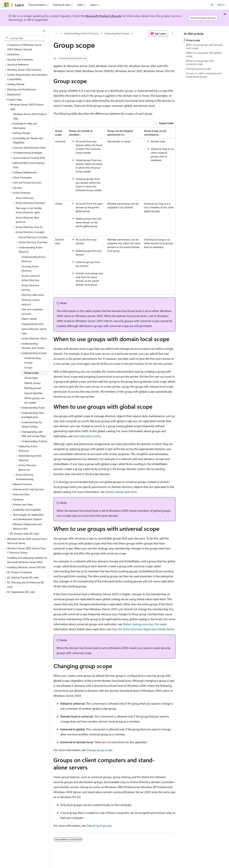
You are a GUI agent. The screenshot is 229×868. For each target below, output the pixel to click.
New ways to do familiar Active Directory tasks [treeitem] (29, 210)
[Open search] (212, 5)
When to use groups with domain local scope (204, 46)
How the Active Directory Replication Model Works (143, 629)
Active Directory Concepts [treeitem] (33, 237)
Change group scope (99, 750)
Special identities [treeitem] (33, 393)
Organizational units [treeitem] (32, 324)
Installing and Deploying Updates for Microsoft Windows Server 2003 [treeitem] (27, 560)
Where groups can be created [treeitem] (34, 400)
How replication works (87, 436)
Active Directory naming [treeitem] (30, 287)
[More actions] (172, 33)
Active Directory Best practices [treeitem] (27, 220)
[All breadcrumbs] (57, 33)
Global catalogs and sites (138, 624)
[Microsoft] (7, 5)
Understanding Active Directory (81, 33)
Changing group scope (198, 69)
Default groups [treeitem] (32, 383)
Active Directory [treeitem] (25, 198)
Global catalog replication (121, 492)
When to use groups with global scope (203, 54)
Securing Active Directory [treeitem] (30, 269)
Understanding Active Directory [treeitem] (33, 259)
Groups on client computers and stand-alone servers (204, 75)
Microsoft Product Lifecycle (103, 16)
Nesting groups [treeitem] (33, 388)
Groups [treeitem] (28, 367)
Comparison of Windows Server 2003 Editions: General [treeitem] (24, 47)
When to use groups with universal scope (200, 62)
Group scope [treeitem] (31, 373)
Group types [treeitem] (31, 378)
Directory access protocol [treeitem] (31, 302)
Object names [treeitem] (29, 319)
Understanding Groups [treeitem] (32, 360)
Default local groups (99, 826)
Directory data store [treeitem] (32, 295)
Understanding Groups (117, 33)
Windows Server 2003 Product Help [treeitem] (30, 116)
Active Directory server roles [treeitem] (34, 331)
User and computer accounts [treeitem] (32, 311)
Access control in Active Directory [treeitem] (31, 278)
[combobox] (25, 38)
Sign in (221, 5)
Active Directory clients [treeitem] (34, 338)
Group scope (193, 40)
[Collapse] (44, 31)
